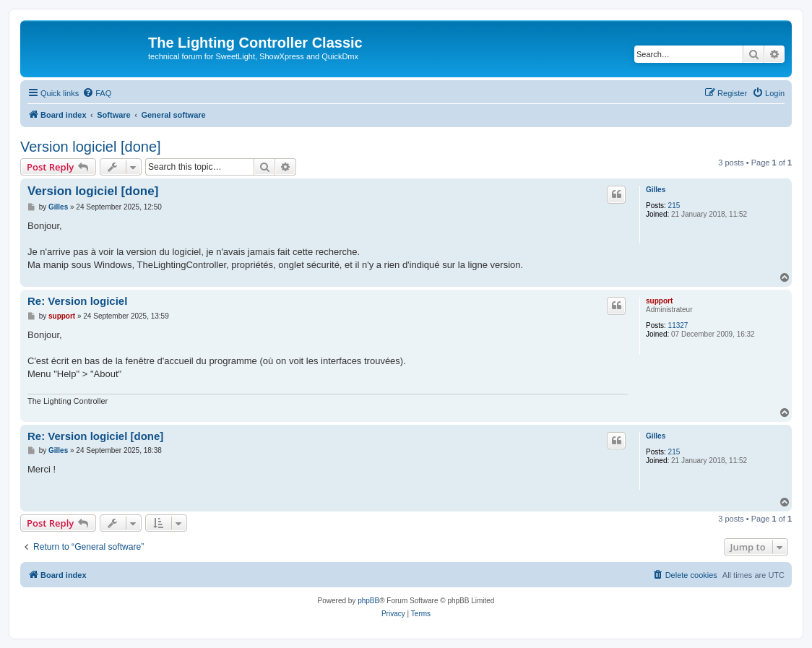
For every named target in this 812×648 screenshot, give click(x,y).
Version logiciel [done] (91, 147)
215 (674, 206)
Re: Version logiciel (77, 301)
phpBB (368, 601)
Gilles (656, 190)
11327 (678, 325)
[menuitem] (97, 93)
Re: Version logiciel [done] (95, 436)
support (659, 301)
